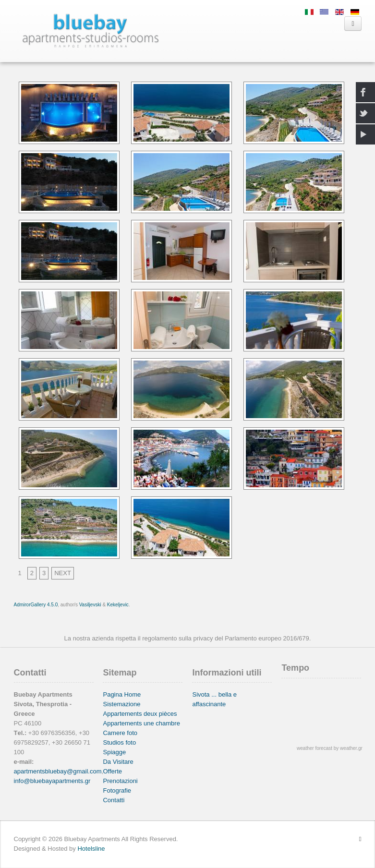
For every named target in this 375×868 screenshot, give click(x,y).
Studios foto (119, 742)
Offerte (112, 771)
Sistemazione (121, 704)
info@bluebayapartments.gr (52, 781)
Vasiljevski (90, 605)
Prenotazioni (120, 781)
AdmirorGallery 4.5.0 (36, 605)
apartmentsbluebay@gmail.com (58, 771)
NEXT (63, 573)
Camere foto (120, 733)
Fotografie (117, 790)
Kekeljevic (118, 605)
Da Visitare (118, 762)
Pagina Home (122, 694)
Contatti (114, 800)
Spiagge (114, 752)
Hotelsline (91, 849)
